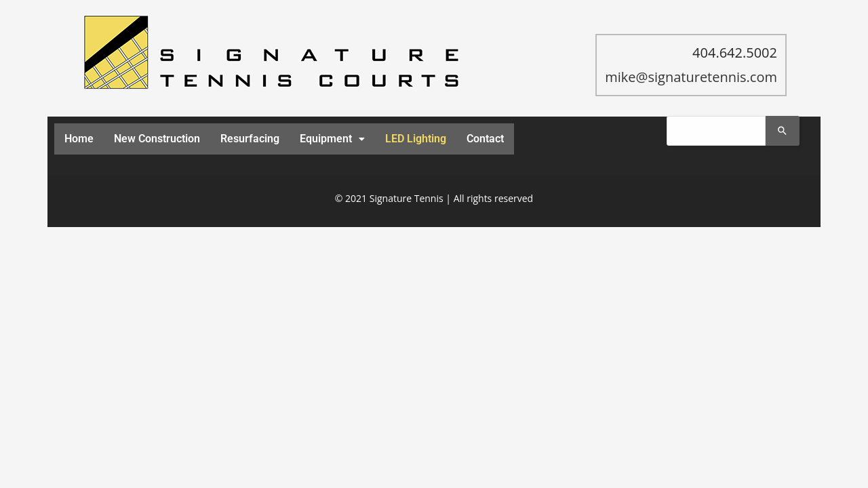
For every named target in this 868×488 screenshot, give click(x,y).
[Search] (783, 131)
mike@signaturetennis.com (691, 77)
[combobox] (716, 131)
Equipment (332, 139)
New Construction (157, 139)
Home (79, 139)
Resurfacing (250, 139)
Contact (485, 139)
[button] (332, 139)
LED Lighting (416, 139)
